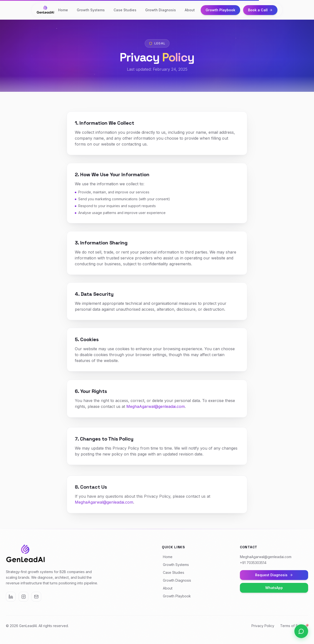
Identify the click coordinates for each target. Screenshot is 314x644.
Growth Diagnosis (161, 10)
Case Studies (125, 10)
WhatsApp (274, 588)
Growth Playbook (220, 10)
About (190, 10)
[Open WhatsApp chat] (301, 631)
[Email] (36, 597)
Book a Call (260, 10)
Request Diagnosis (274, 575)
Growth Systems (91, 10)
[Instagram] (24, 597)
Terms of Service (294, 626)
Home (63, 10)
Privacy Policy (263, 626)
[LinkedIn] (11, 597)
